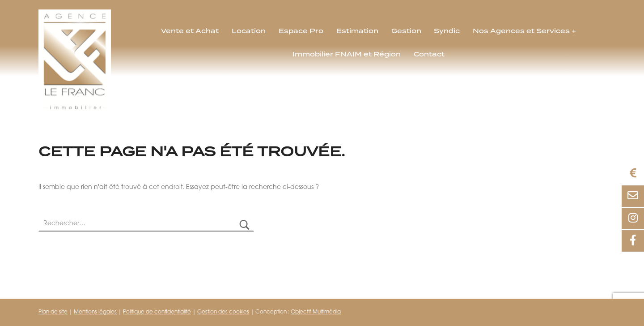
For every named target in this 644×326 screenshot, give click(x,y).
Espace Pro (301, 31)
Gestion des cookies (223, 312)
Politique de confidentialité (157, 312)
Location (249, 31)
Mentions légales (95, 312)
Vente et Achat (190, 31)
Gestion (406, 31)
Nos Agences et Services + (524, 31)
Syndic (447, 31)
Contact (429, 54)
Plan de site (53, 312)
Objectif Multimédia (316, 312)
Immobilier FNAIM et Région (347, 54)
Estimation (357, 31)
